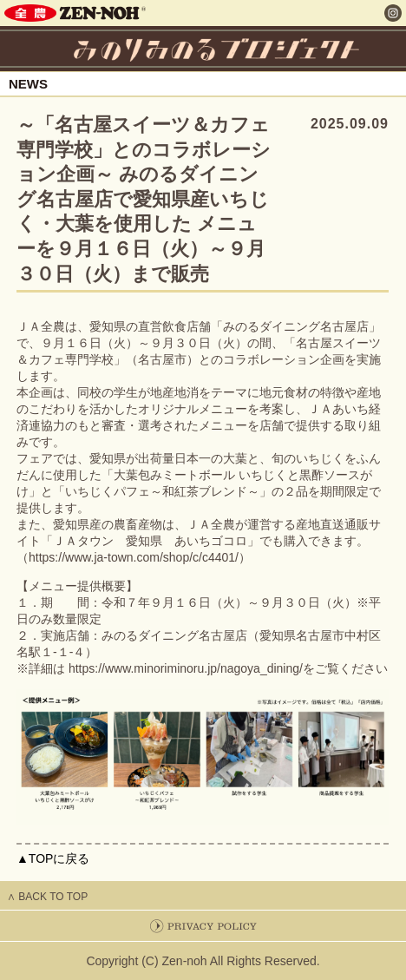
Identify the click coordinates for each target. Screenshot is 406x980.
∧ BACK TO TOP (47, 897)
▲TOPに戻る (53, 858)
